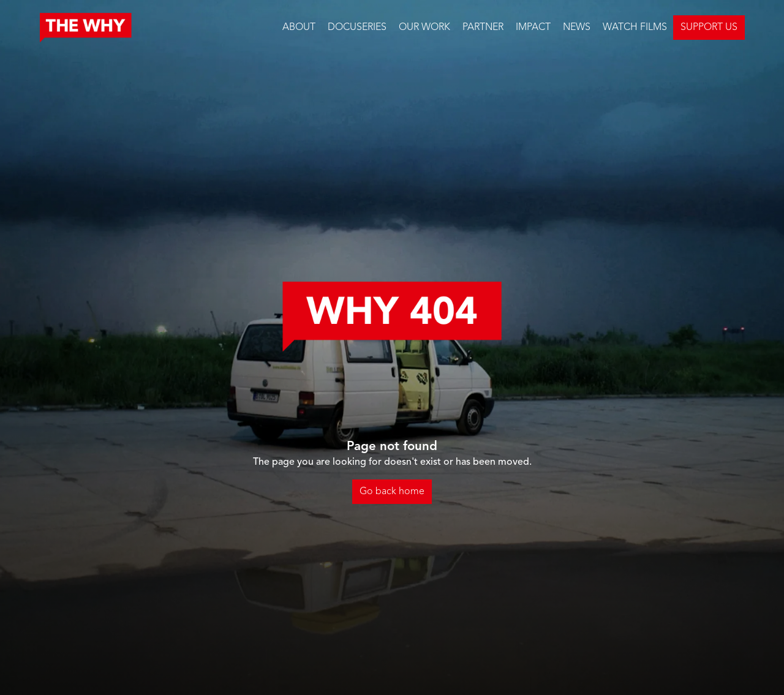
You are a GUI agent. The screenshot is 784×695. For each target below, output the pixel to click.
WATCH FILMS (635, 28)
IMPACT (533, 28)
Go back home (392, 492)
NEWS (577, 28)
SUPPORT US (709, 28)
